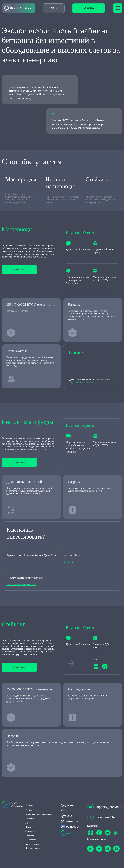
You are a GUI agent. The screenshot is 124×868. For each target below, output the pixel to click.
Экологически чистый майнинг (39, 814)
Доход (28, 827)
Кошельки (30, 836)
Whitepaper (66, 810)
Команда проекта (33, 844)
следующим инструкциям (81, 382)
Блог (27, 823)
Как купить (30, 819)
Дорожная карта (33, 848)
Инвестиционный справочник (21, 584)
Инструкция (69, 562)
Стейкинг (30, 810)
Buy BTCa (89, 8)
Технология (31, 840)
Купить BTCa (19, 270)
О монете (30, 831)
